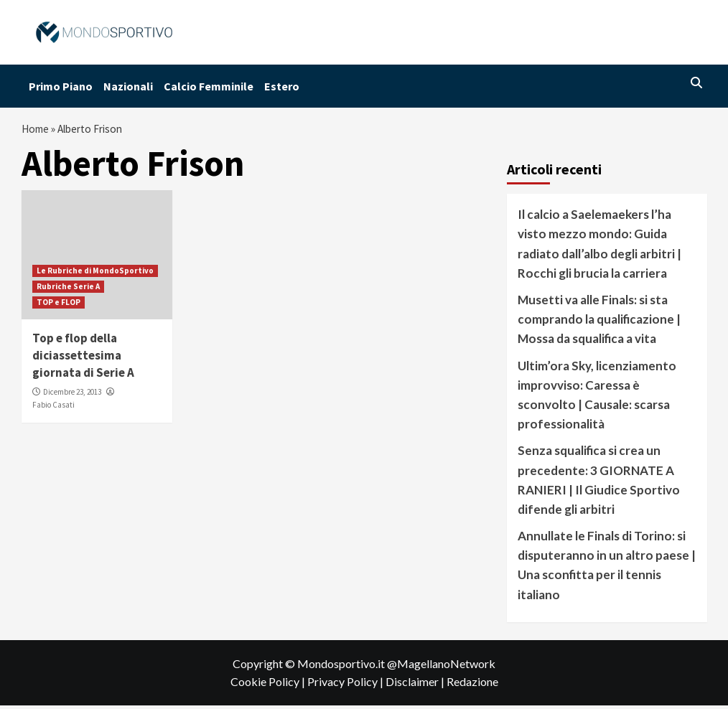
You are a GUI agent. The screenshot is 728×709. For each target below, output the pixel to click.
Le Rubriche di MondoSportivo (95, 274)
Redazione (472, 686)
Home (37, 131)
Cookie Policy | (269, 686)
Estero (282, 86)
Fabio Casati (53, 408)
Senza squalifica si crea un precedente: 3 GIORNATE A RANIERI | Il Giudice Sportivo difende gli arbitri (599, 483)
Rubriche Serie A (68, 290)
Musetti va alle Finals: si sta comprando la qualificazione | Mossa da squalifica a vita (599, 323)
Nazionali (128, 86)
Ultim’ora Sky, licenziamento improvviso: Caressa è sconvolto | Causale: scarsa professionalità (597, 399)
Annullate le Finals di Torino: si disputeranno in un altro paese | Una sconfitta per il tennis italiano (607, 569)
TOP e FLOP (59, 306)
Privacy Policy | (346, 686)
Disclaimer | (416, 686)
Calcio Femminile (209, 86)
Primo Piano (61, 86)
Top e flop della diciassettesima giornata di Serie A (83, 359)
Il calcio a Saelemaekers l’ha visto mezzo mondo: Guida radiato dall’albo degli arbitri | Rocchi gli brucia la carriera (599, 247)
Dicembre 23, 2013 (72, 395)
